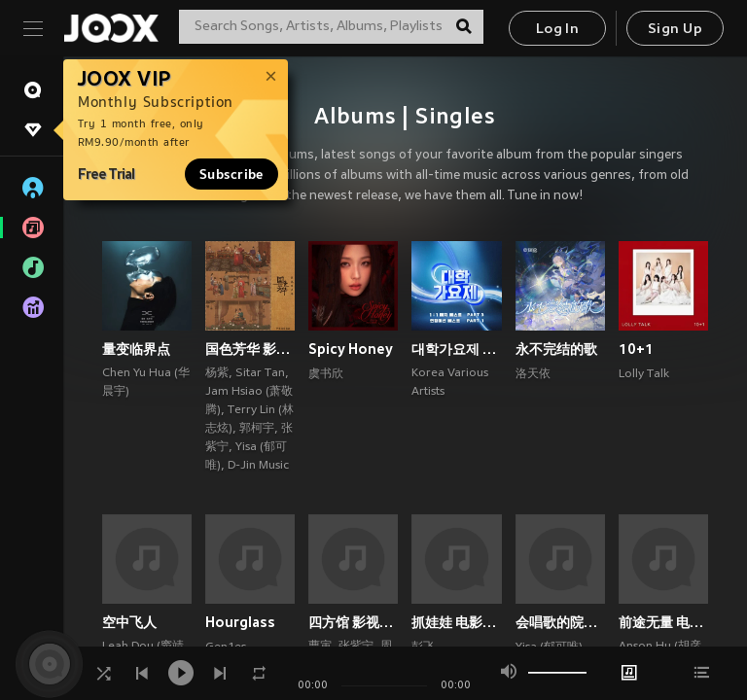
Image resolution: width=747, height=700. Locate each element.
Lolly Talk (644, 374)
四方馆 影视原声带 (353, 622)
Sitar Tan (260, 373)
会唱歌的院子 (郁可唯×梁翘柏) (560, 622)
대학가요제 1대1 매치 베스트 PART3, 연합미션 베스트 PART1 (456, 349)
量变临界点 (136, 349)
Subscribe (231, 174)
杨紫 (217, 373)
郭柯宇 (257, 429)
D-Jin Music (258, 466)
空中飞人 (129, 622)
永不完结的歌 (556, 349)
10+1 (636, 349)
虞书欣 (326, 374)
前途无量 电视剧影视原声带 (663, 622)
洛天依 (533, 374)
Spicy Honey (351, 349)
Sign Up (675, 30)
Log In (557, 30)
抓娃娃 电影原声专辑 (456, 622)
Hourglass (240, 622)
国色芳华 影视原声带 (250, 349)
